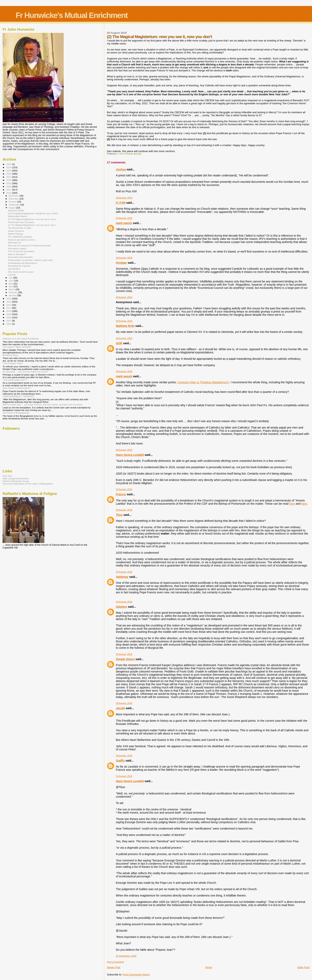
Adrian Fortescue (16, 231)
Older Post (303, 967)
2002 (9, 324)
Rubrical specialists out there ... (23, 240)
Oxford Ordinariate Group (16, 481)
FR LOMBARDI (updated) (20, 237)
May (11, 284)
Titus (119, 515)
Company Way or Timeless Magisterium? (203, 382)
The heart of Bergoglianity (16, 413)
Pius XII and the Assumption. (21, 251)
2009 (9, 314)
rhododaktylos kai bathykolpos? (23, 263)
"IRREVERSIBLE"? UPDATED (18, 396)
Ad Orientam (14, 269)
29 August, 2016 (124, 489)
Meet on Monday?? (17, 254)
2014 (9, 302)
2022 (9, 174)
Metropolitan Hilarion (18, 216)
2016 (9, 193)
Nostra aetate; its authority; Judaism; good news (30, 260)
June (11, 281)
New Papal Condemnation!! (17, 388)
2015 (9, 298)
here (292, 504)
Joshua (121, 169)
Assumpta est (14, 243)
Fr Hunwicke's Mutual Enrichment (72, 15)
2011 (9, 308)
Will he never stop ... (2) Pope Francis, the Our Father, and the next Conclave (42, 404)
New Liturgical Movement (16, 478)
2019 (9, 183)
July (11, 278)
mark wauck (124, 223)
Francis (121, 494)
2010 (9, 311)
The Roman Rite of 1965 (19, 228)
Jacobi (120, 708)
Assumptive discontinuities (20, 257)
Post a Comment (115, 962)
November (14, 199)
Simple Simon (125, 659)
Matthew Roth (125, 326)
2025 (9, 164)
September (15, 205)
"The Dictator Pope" (13, 363)
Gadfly (120, 761)
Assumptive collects (17, 249)
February (14, 292)
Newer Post (114, 967)
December (14, 196)
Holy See (7, 476)
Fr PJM (121, 203)
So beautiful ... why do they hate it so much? (25, 372)
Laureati (12, 275)
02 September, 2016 (126, 956)
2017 (9, 190)
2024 (9, 167)
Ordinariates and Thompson (21, 222)
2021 (9, 177)
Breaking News (10, 355)
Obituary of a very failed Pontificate (21, 339)
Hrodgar (121, 263)
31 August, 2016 (124, 776)
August (13, 208)
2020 (9, 180)
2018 (9, 186)
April (11, 286)
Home (209, 967)
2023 (9, 171)
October (13, 202)
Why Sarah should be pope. (21, 272)
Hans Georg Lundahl (130, 455)
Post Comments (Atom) (136, 975)
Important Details (16, 210)
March (12, 289)
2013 (9, 305)
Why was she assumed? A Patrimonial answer (29, 246)
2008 (9, 317)
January (13, 295)
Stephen (121, 607)
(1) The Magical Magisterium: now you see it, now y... (33, 225)
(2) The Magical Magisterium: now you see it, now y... (33, 219)
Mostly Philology (16, 234)
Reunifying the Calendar (19, 266)
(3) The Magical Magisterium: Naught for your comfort (33, 213)
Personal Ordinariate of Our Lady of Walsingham (28, 484)
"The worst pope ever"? (15, 380)
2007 (9, 321)
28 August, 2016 (124, 198)
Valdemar (122, 577)
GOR (119, 343)
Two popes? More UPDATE (17, 347)
